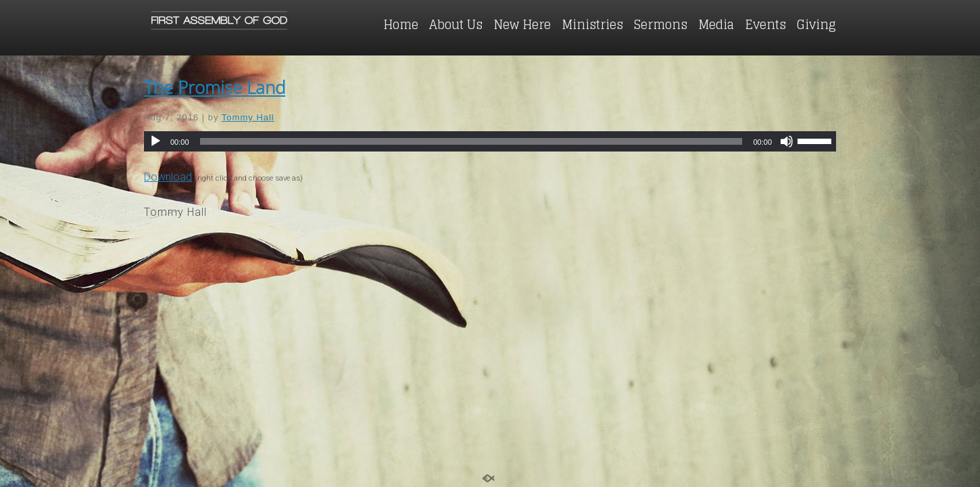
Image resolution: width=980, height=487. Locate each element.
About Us (456, 24)
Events (765, 24)
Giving (816, 24)
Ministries (592, 24)
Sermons (661, 24)
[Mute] (787, 141)
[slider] (471, 141)
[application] (490, 141)
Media (716, 24)
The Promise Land (215, 87)
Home (401, 24)
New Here (522, 24)
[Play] (155, 141)
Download (168, 177)
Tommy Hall (248, 117)
